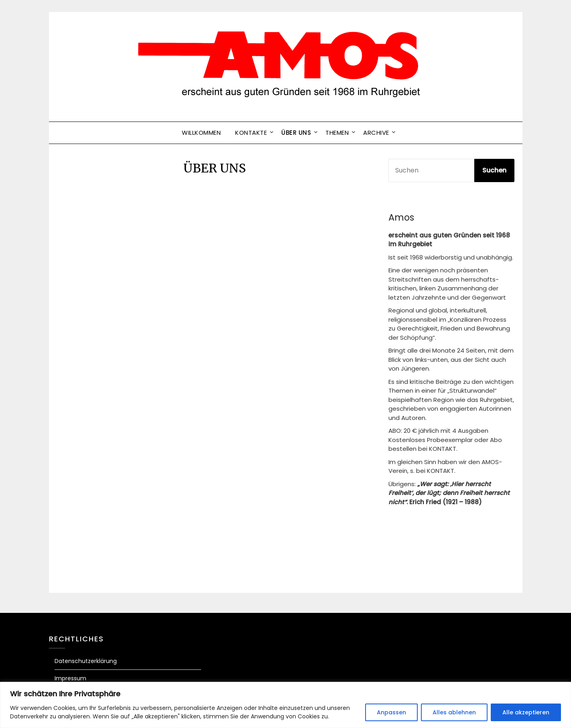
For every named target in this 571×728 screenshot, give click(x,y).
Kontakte (251, 133)
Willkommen (201, 133)
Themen (337, 133)
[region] (285, 705)
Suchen (494, 170)
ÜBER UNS (296, 133)
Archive (376, 133)
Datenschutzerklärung (86, 661)
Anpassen (391, 712)
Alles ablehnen (454, 712)
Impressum (70, 678)
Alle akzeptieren (526, 712)
